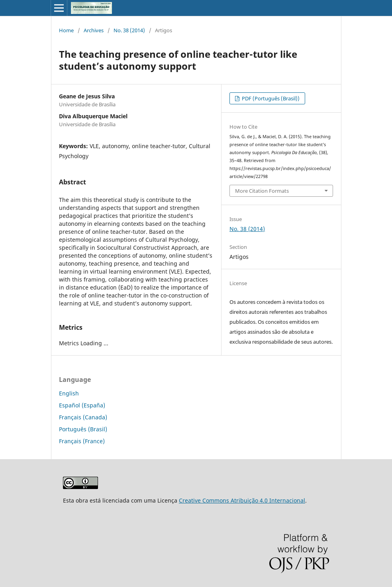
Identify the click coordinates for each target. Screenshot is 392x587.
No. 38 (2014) (129, 30)
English (69, 393)
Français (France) (82, 441)
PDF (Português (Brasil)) (270, 98)
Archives (94, 30)
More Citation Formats (262, 191)
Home (66, 30)
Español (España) (82, 405)
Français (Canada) (83, 417)
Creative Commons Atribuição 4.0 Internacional (242, 500)
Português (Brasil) (83, 429)
